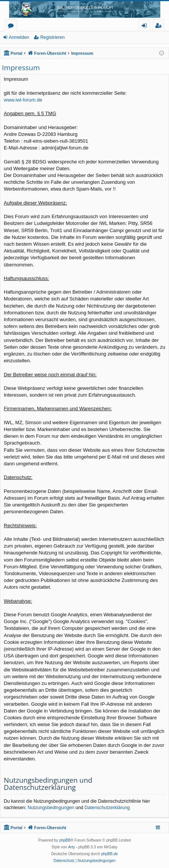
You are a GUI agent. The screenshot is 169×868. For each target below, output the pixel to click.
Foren (12, 27)
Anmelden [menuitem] (146, 27)
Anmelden (19, 37)
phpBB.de (110, 854)
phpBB (65, 840)
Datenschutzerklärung (107, 808)
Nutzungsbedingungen (51, 808)
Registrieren (52, 37)
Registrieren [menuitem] (160, 27)
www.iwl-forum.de (23, 100)
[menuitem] (64, 861)
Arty (71, 847)
